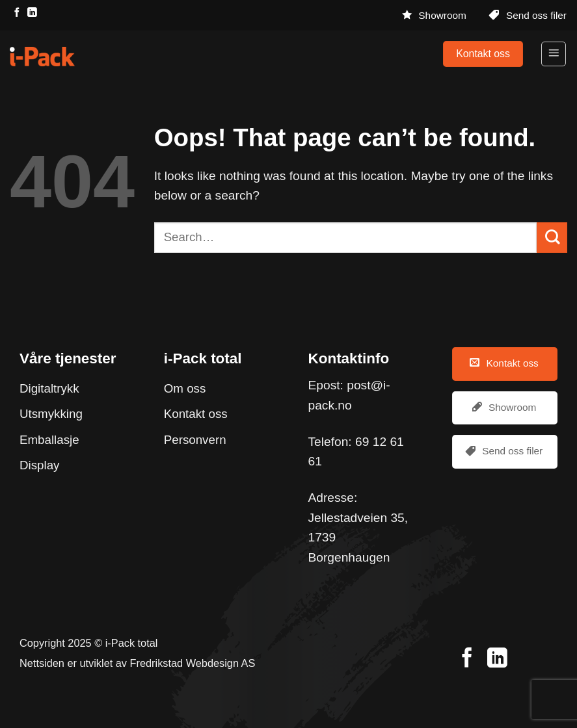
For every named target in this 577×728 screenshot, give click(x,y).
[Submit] (552, 238)
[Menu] (554, 54)
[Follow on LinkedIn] (32, 13)
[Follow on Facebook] (17, 13)
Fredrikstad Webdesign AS (193, 663)
